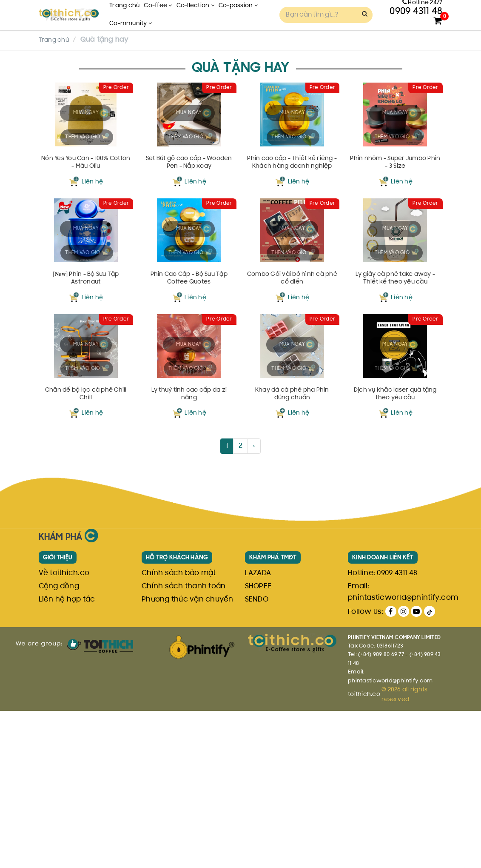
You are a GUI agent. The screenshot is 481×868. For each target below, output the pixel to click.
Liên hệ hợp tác (67, 757)
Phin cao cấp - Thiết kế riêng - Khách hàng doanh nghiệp (292, 217)
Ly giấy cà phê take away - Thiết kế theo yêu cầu (395, 385)
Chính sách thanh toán (184, 744)
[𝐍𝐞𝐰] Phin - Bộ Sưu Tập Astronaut (86, 385)
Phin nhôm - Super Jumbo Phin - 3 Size (395, 217)
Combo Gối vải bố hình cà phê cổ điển (292, 385)
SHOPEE (258, 744)
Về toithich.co (64, 730)
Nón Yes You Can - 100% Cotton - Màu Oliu (86, 217)
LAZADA (258, 730)
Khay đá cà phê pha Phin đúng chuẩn (292, 553)
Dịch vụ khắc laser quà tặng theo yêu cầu (396, 553)
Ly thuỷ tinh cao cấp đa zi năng (189, 553)
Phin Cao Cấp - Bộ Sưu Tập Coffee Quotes (189, 385)
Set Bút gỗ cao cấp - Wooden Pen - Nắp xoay (189, 217)
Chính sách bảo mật (179, 730)
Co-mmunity (131, 24)
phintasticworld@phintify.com (403, 755)
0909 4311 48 (397, 730)
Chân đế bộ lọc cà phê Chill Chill (86, 553)
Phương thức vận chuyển (188, 757)
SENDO (257, 757)
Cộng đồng (59, 744)
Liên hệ (92, 234)
